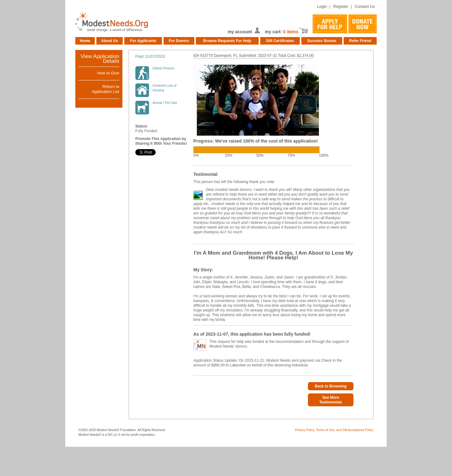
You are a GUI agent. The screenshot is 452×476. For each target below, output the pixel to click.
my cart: (274, 32)
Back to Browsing (331, 386)
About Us (109, 41)
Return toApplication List (106, 89)
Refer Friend (360, 41)
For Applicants (143, 41)
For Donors (179, 41)
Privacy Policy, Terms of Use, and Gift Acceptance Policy (334, 430)
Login (322, 6)
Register (341, 6)
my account (240, 32)
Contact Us (365, 6)
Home (85, 41)
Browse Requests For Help (227, 41)
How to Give (108, 73)
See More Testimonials (331, 400)
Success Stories (322, 41)
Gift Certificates (280, 41)
